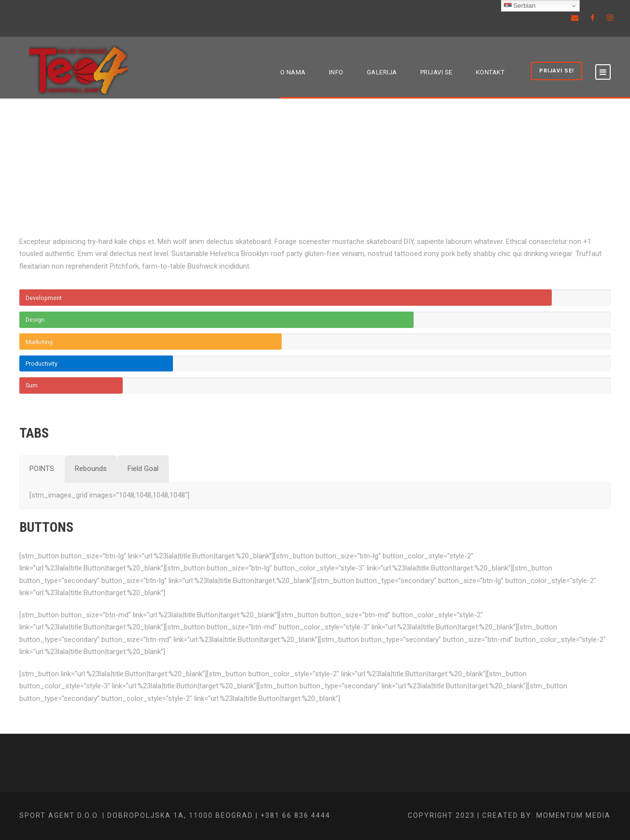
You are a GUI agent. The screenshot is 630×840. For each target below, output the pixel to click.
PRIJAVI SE (437, 72)
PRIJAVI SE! (557, 71)
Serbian (520, 6)
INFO (336, 72)
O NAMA (293, 72)
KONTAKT (490, 72)
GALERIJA (382, 72)
